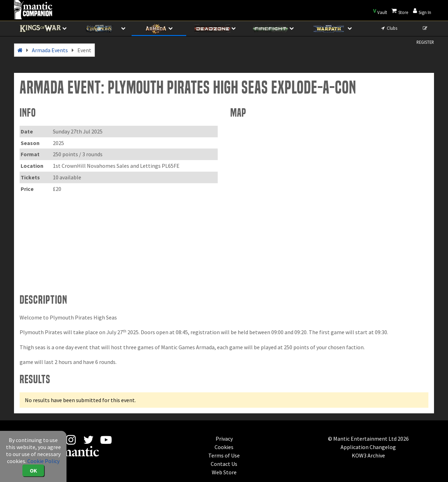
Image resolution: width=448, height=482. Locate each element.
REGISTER (425, 31)
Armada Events (50, 50)
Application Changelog (368, 447)
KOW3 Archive (368, 455)
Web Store (224, 472)
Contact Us (224, 464)
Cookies (224, 447)
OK (33, 470)
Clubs (389, 28)
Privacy (224, 439)
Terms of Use (224, 455)
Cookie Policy (43, 461)
